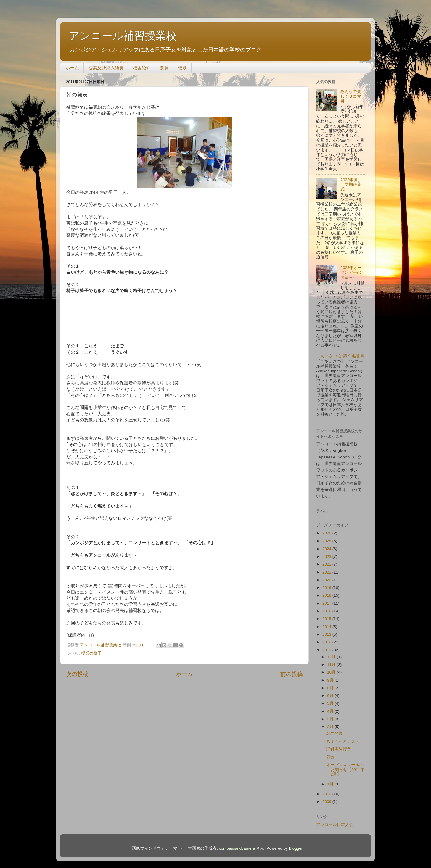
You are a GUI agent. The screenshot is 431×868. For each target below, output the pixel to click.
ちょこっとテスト (343, 739)
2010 (327, 791)
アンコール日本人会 (335, 822)
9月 (331, 678)
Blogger (296, 846)
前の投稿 (292, 674)
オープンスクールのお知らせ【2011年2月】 (345, 767)
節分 (330, 754)
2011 (327, 647)
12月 (332, 654)
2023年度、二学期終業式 (351, 185)
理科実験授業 (339, 747)
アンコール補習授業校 (123, 36)
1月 (331, 781)
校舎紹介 (142, 68)
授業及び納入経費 (106, 68)
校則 (182, 68)
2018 (327, 593)
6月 (331, 693)
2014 (327, 624)
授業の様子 (91, 653)
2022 (327, 562)
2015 (327, 616)
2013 (327, 632)
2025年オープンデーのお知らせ (351, 272)
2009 (327, 799)
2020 (327, 577)
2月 (331, 724)
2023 (327, 554)
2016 (327, 608)
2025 (327, 538)
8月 (331, 685)
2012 (327, 639)
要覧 (164, 68)
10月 (332, 670)
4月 (331, 709)
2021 (327, 570)
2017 (327, 601)
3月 (331, 716)
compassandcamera (237, 846)
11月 (332, 662)
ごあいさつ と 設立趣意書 (340, 356)
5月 (331, 701)
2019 (327, 585)
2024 (327, 546)
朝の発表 (334, 731)
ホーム (72, 68)
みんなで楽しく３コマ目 (351, 96)
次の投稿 (77, 674)
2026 (327, 530)
